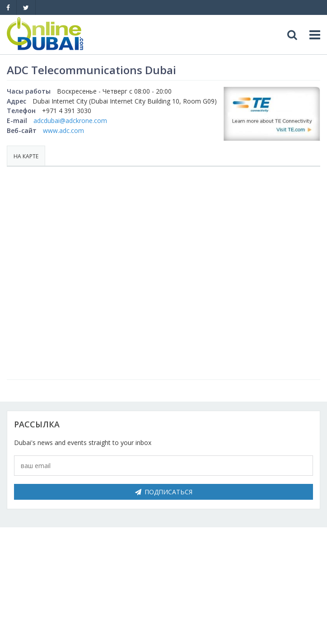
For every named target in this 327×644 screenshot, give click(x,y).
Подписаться (164, 492)
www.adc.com (63, 130)
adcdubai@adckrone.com (70, 121)
